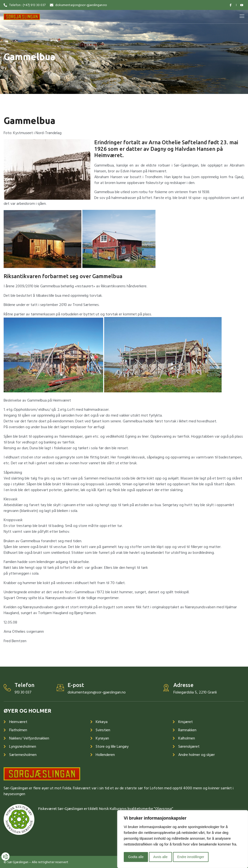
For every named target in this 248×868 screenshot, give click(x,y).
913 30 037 (23, 692)
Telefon (24, 685)
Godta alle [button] (136, 857)
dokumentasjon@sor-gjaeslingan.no (97, 692)
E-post (76, 685)
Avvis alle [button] (160, 857)
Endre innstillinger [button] (191, 857)
